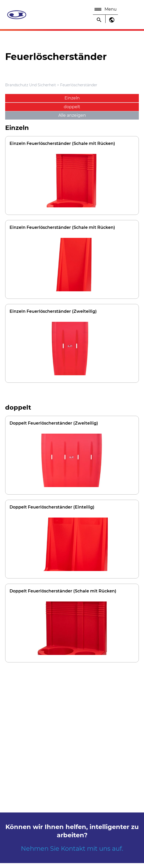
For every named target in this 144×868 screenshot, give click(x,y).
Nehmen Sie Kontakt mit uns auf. (72, 849)
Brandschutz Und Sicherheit (31, 85)
